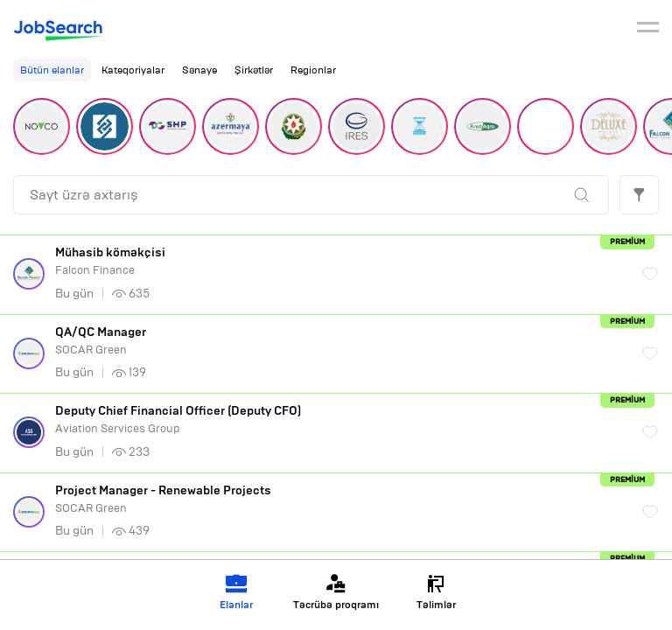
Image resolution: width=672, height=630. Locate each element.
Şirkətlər (254, 70)
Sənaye (199, 70)
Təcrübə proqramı (336, 592)
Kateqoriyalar (133, 70)
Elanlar (236, 592)
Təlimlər (436, 592)
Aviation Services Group (340, 420)
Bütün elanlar (52, 70)
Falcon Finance (340, 261)
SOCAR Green (340, 341)
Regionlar (313, 70)
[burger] (648, 30)
